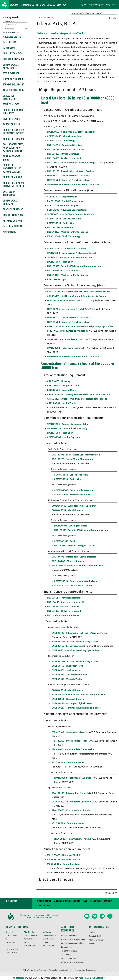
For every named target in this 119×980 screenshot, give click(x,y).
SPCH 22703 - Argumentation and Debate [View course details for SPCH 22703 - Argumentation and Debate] (69, 424)
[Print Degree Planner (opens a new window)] (107, 18)
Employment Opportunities (72, 943)
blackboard (96, 901)
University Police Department (73, 939)
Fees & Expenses (11, 73)
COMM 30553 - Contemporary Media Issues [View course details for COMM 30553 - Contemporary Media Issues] (76, 581)
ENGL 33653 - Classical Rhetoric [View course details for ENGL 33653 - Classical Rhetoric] (63, 271)
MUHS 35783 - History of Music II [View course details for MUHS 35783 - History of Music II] (64, 860)
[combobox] (94, 13)
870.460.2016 (11, 953)
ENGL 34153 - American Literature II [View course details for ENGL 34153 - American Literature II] (65, 149)
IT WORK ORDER (43, 905)
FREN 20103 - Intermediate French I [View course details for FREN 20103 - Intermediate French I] (65, 300)
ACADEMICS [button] (14, 5)
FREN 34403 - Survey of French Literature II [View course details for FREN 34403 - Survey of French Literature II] (69, 180)
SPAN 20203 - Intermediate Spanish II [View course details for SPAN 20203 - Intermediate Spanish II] (67, 348)
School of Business (13, 124)
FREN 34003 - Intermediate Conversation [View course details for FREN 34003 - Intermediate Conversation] (73, 749)
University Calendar (13, 53)
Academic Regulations (14, 90)
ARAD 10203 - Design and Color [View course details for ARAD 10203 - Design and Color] (63, 386)
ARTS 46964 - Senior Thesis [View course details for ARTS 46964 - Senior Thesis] (62, 403)
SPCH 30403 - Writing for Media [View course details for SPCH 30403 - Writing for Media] (71, 526)
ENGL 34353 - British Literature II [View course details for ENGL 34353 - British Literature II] (64, 158)
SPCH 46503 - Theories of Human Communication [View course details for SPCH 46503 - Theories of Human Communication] (78, 566)
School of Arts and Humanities (13, 112)
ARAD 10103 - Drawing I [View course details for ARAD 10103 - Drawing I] (59, 381)
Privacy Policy (67, 947)
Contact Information (70, 936)
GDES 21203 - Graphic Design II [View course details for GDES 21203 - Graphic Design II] (63, 206)
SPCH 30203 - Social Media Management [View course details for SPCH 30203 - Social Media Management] (73, 459)
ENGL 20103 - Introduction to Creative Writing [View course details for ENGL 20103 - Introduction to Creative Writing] (71, 163)
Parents (92, 944)
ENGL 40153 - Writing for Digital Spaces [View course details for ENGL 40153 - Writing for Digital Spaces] (67, 232)
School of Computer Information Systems (14, 132)
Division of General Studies (13, 158)
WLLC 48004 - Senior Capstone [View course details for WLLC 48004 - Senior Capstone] (68, 762)
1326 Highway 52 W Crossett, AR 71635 (12, 941)
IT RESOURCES (11, 901)
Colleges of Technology (9, 193)
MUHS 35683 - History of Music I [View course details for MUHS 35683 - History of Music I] (64, 855)
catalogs (20, 978)
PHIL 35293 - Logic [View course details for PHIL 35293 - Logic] (57, 279)
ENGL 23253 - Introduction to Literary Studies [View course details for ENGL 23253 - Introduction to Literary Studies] (70, 171)
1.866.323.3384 (12, 949)
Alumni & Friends (96, 940)
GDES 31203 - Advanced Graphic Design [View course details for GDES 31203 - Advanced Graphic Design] (67, 210)
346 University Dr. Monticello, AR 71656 (31, 939)
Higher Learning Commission (84, 970)
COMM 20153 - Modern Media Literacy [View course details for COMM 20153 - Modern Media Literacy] (67, 249)
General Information (13, 59)
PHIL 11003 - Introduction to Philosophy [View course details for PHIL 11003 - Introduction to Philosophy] (68, 331)
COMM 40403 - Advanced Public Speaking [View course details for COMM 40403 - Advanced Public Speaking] (74, 506)
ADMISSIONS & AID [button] (27, 5)
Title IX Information (69, 951)
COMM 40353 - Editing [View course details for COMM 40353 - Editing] (66, 541)
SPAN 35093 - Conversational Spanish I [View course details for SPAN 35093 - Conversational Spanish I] (72, 810)
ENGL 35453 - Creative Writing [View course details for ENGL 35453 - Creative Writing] (67, 646)
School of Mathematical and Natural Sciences (12, 168)
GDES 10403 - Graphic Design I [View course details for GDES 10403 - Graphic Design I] (63, 197)
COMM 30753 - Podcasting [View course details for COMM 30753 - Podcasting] (61, 141)
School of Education (13, 139)
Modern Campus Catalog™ (92, 978)
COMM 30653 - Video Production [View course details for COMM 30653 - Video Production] (64, 136)
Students (93, 932)
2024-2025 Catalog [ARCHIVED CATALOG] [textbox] (87, 13)
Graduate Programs (13, 209)
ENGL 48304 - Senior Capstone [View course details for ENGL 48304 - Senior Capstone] (63, 615)
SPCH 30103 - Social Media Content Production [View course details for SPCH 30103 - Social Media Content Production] (71, 132)
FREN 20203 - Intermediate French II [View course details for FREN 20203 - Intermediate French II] (66, 309)
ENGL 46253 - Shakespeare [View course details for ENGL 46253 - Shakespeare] (66, 670)
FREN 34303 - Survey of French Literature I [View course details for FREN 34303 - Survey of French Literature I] (69, 176)
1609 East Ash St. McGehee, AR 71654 (50, 939)
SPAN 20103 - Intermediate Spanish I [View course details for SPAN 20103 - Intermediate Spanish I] (66, 339)
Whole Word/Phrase (12, 32)
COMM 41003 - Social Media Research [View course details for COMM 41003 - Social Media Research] (73, 490)
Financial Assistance (13, 79)
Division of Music (12, 119)
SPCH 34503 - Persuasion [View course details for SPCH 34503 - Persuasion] (60, 262)
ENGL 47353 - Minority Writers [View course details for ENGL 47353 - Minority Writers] (67, 679)
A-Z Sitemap (66, 955)
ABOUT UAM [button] (62, 5)
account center (44, 901)
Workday (108, 901)
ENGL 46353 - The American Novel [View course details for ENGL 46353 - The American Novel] (69, 675)
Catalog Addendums (13, 226)
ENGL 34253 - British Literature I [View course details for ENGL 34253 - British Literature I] (64, 154)
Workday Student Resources (67, 901)
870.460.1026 (30, 946)
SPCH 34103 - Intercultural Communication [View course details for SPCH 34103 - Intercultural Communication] (69, 257)
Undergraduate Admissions (11, 66)
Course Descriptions (14, 215)
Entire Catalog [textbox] (9, 21)
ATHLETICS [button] (51, 5)
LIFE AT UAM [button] (41, 5)
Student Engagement (13, 84)
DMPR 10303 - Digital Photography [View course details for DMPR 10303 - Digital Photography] (65, 201)
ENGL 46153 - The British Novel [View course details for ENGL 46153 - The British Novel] (68, 666)
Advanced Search (12, 37)
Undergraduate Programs (11, 202)
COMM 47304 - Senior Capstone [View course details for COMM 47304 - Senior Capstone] (64, 437)
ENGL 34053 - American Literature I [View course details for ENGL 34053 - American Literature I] (65, 145)
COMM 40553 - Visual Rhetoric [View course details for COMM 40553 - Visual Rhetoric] (67, 510)
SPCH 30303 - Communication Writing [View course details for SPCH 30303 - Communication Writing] (67, 428)
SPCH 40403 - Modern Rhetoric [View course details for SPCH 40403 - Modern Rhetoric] (68, 561)
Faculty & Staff (11, 104)
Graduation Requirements (10, 97)
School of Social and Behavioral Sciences (14, 184)
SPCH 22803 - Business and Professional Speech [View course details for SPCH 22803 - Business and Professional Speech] (72, 253)
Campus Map (9, 48)
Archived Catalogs (13, 220)
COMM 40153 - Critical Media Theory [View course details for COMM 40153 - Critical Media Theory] (73, 586)
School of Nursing (12, 177)
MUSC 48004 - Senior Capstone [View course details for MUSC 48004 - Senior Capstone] (64, 864)
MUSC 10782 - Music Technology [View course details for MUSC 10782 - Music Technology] (64, 236)
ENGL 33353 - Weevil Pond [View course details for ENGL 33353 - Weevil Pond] (60, 228)
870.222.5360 (49, 946)
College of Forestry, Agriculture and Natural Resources (13, 147)
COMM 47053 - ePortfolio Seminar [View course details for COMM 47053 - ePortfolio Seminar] (72, 495)
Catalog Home (10, 42)
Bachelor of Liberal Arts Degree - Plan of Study (60, 33)
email (85, 901)
